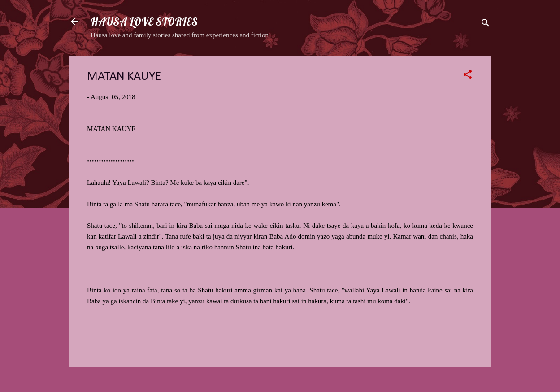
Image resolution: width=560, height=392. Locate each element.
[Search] (486, 24)
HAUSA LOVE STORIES (144, 22)
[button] (468, 76)
